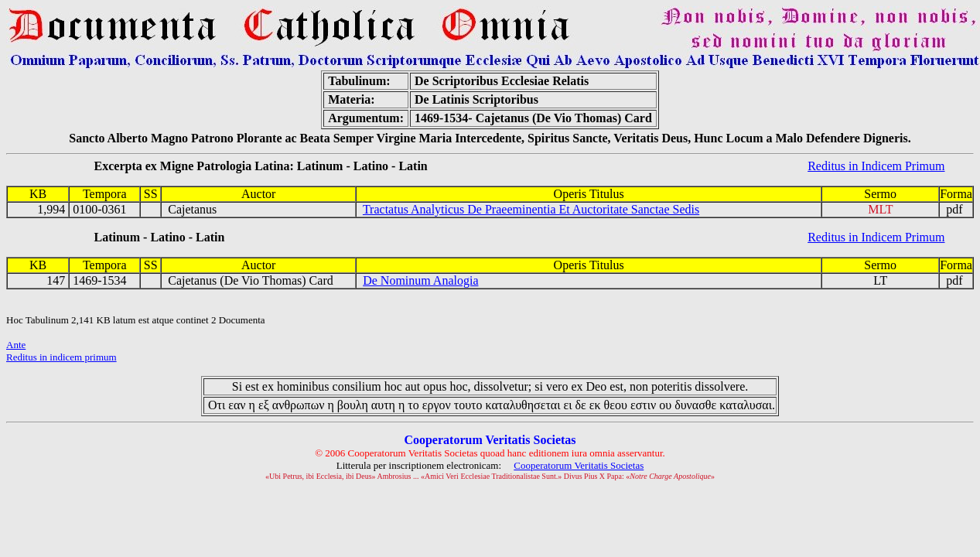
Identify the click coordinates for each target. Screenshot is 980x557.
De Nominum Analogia (420, 280)
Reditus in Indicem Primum (876, 166)
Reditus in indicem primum (61, 357)
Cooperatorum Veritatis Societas (579, 465)
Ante (16, 345)
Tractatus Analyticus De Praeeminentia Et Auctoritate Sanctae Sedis (531, 209)
